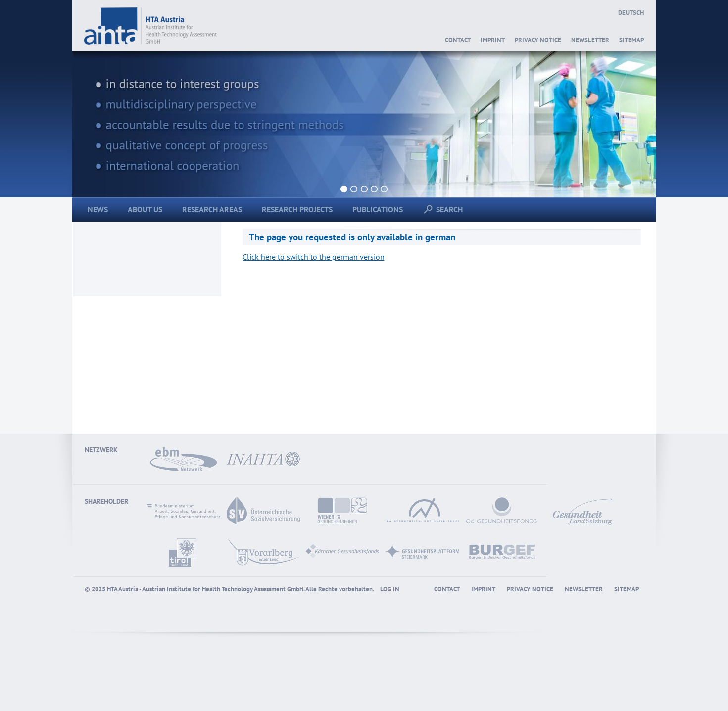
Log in (390, 589)
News (98, 209)
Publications (378, 209)
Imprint (493, 40)
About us (145, 209)
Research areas (212, 209)
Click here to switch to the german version (314, 257)
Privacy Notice (538, 40)
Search (446, 209)
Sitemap (631, 40)
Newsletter (590, 40)
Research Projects (297, 209)
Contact (458, 40)
